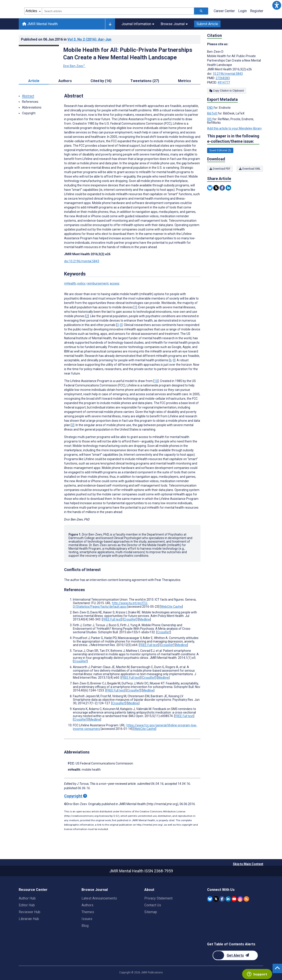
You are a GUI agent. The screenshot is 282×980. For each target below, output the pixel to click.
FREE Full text (112, 619)
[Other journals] (110, 24)
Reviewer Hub (30, 912)
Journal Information (138, 24)
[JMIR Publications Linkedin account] (228, 899)
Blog (85, 926)
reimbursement (97, 283)
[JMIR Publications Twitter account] (216, 899)
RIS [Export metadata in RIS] (210, 119)
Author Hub (27, 898)
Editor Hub (27, 905)
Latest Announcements (99, 898)
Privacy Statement (158, 898)
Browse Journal (174, 24)
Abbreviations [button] (32, 107)
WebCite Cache (171, 607)
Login (242, 11)
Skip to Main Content (248, 864)
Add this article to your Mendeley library (234, 128)
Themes (88, 912)
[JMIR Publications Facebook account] (222, 899)
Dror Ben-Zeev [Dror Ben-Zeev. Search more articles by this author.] (74, 66)
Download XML (250, 169)
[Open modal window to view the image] (39, 45)
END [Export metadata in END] (210, 108)
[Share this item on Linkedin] (228, 188)
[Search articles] (201, 11)
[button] (277, 5)
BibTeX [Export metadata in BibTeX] (212, 113)
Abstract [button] (28, 96)
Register (257, 11)
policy (81, 283)
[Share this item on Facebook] (222, 188)
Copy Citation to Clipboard (227, 91)
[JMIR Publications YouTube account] (234, 899)
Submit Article (207, 24)
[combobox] (118, 11)
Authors (87, 905)
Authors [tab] (65, 81)
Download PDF (220, 169)
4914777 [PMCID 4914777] (224, 82)
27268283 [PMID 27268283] (223, 78)
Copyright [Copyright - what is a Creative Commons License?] (76, 796)
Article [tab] (34, 81)
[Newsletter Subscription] (235, 955)
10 (156, 381)
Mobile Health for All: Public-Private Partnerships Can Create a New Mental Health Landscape (128, 54)
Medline (145, 619)
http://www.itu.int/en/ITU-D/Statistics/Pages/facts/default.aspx (110, 605)
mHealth (70, 283)
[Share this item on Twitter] (216, 188)
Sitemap (151, 912)
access (115, 283)
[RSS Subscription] (246, 899)
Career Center (224, 11)
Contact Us (153, 905)
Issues (87, 919)
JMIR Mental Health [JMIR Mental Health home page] (40, 24)
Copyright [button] (29, 113)
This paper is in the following (233, 139)
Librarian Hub (29, 919)
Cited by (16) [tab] (101, 81)
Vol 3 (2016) (89, 39)
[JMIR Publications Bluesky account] (210, 899)
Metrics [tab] (185, 81)
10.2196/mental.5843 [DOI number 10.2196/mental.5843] (228, 74)
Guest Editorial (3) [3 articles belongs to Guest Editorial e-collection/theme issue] (220, 150)
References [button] (30, 102)
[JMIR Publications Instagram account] (240, 899)
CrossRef (130, 619)
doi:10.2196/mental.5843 (82, 261)
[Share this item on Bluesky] (210, 188)
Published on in (66, 39)
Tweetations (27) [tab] (145, 81)
